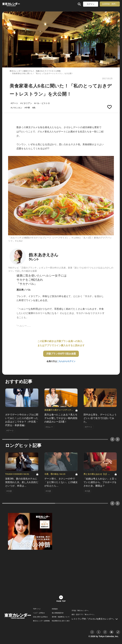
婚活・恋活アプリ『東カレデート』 (83, 615)
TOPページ (37, 609)
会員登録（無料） (110, 4)
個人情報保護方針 (58, 613)
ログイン (91, 4)
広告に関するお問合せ (40, 617)
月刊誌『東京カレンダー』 (80, 611)
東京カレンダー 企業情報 (41, 621)
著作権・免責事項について (61, 617)
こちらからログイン (66, 361)
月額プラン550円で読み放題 (61, 354)
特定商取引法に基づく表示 (61, 621)
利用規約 (55, 609)
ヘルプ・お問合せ (39, 613)
